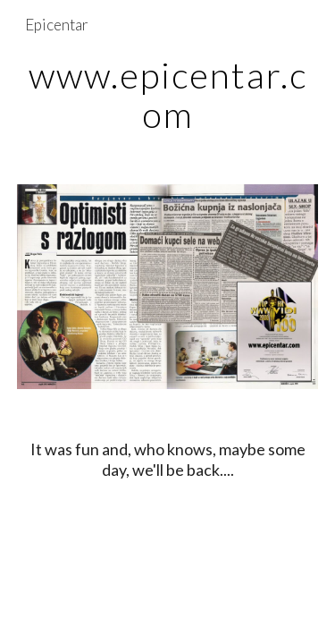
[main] (168, 95)
